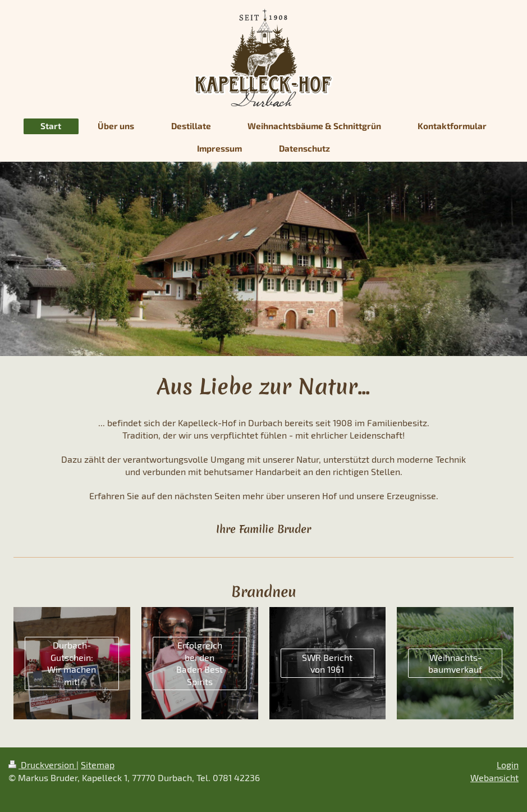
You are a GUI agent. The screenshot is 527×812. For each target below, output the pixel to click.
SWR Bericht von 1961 (327, 663)
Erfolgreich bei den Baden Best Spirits (200, 663)
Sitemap (98, 765)
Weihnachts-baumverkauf (455, 663)
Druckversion (42, 765)
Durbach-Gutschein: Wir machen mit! (72, 663)
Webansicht (494, 777)
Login (508, 765)
